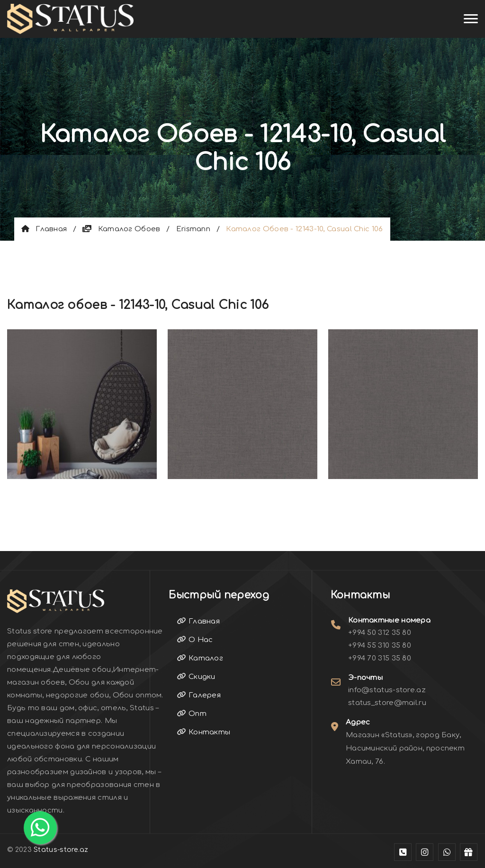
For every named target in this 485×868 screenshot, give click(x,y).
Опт (192, 714)
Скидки (196, 677)
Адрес (358, 722)
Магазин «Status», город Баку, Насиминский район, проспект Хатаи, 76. (405, 748)
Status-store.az (61, 850)
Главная (44, 229)
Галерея (199, 695)
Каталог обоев (121, 229)
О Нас (195, 640)
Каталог (200, 658)
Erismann (193, 229)
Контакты (204, 732)
